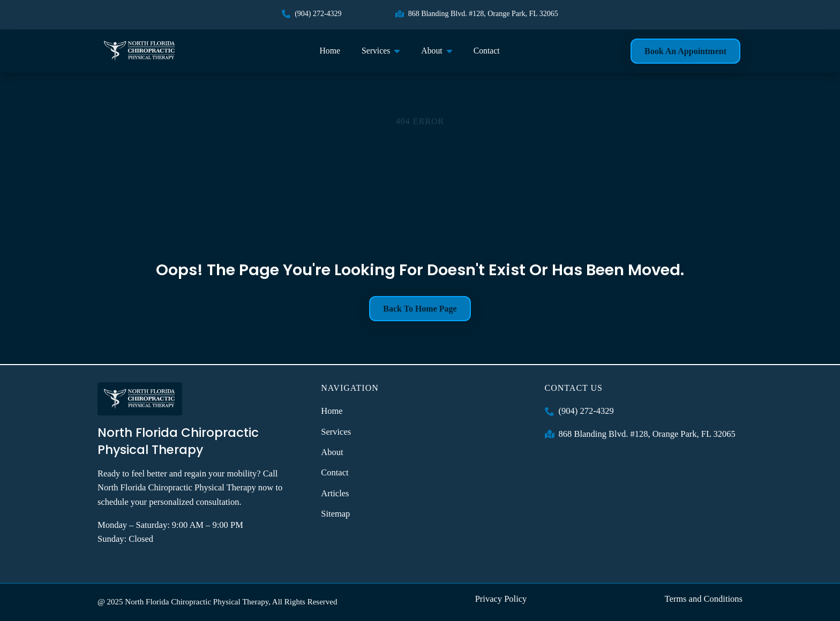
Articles (335, 493)
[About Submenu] (453, 51)
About (432, 51)
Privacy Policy (501, 599)
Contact (487, 51)
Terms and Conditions (703, 599)
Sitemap (335, 514)
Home (330, 51)
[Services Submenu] (400, 51)
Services (376, 51)
